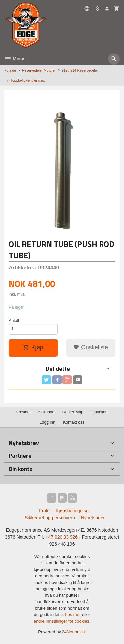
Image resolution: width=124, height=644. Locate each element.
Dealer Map (73, 412)
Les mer (74, 614)
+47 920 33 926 (62, 537)
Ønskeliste (91, 347)
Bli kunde (46, 412)
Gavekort (100, 412)
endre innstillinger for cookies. (62, 621)
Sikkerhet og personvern (50, 518)
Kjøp (33, 347)
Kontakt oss (74, 422)
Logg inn (47, 422)
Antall (14, 321)
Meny (14, 59)
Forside (10, 70)
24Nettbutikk (74, 632)
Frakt (44, 511)
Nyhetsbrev (93, 518)
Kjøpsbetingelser (73, 511)
